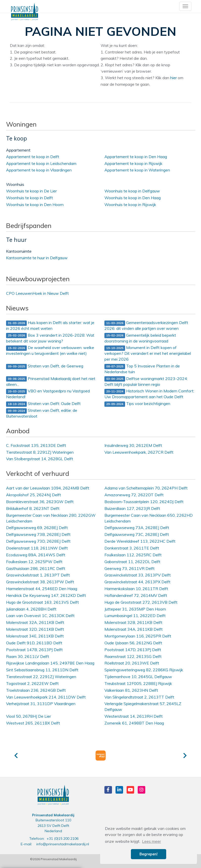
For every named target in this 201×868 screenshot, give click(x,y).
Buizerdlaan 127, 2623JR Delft (132, 508)
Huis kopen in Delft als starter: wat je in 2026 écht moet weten (50, 325)
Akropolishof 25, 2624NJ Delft (34, 495)
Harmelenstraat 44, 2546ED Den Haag (42, 589)
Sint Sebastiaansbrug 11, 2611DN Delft (42, 670)
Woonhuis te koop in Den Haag (133, 198)
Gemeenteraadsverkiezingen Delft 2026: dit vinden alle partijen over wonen (146, 325)
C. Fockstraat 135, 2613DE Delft (36, 445)
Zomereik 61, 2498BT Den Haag (134, 723)
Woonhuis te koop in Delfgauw (132, 191)
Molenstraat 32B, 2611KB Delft (133, 622)
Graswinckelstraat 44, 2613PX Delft (137, 582)
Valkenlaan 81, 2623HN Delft (131, 690)
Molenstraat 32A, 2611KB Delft (35, 622)
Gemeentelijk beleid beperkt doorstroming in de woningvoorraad (140, 338)
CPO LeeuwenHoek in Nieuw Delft (37, 293)
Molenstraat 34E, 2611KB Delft (35, 636)
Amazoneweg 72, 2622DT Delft (134, 495)
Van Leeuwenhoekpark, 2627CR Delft (139, 452)
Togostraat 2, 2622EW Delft (32, 683)
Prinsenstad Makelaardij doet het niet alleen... (51, 381)
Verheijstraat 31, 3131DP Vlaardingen (41, 704)
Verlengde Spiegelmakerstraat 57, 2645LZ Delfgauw (143, 706)
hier (174, 78)
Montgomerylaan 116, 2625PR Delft (138, 636)
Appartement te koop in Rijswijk (133, 163)
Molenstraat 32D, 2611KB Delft (35, 629)
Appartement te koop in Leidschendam (41, 163)
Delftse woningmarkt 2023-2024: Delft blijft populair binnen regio (146, 381)
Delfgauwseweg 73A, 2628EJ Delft (137, 528)
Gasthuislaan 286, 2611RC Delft (36, 568)
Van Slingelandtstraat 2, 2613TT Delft (139, 697)
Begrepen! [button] (149, 854)
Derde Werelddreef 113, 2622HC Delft (140, 541)
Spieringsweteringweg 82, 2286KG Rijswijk (144, 670)
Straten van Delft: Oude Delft (43, 404)
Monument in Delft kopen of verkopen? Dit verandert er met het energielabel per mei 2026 (148, 353)
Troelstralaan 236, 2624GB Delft (36, 690)
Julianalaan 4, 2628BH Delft (31, 609)
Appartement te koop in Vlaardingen (39, 170)
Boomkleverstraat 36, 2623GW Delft (40, 502)
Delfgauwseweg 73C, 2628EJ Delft (137, 534)
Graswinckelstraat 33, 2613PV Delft (138, 575)
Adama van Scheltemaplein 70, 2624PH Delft (146, 488)
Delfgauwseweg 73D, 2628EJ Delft (38, 541)
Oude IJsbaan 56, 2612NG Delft (133, 643)
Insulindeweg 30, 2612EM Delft (133, 445)
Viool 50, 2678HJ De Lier (28, 716)
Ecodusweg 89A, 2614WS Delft (36, 555)
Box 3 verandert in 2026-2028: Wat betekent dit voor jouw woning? (50, 338)
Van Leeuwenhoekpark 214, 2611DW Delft (46, 697)
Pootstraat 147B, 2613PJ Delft (34, 650)
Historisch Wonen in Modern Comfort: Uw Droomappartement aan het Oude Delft (149, 394)
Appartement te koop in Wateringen (137, 170)
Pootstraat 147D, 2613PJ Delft (133, 650)
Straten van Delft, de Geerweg (45, 366)
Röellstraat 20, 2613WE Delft (132, 663)
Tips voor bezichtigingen (137, 404)
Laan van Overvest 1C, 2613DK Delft (40, 616)
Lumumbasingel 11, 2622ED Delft (135, 616)
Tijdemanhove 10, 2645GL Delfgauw (138, 677)
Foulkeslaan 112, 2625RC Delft (133, 555)
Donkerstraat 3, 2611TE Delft (132, 548)
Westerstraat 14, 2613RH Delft (134, 716)
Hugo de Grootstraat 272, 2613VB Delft (141, 602)
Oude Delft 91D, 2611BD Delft (34, 643)
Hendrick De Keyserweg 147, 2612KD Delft (46, 595)
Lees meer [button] (151, 841)
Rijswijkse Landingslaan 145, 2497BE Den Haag (50, 663)
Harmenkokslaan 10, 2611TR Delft (136, 589)
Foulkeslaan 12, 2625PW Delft (34, 562)
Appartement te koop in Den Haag (136, 157)
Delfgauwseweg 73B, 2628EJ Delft (38, 534)
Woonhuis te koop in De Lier (31, 191)
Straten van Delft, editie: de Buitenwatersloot (42, 413)
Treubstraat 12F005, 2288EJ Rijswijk (138, 683)
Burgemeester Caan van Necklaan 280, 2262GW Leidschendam (51, 518)
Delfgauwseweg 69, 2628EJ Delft (37, 528)
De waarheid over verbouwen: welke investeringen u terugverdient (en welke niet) (50, 350)
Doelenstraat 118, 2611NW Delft (37, 548)
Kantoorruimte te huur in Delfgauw (37, 258)
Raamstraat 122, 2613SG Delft (133, 656)
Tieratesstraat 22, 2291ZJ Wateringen (41, 677)
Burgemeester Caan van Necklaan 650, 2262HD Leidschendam (149, 518)
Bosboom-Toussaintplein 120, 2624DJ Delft (144, 502)
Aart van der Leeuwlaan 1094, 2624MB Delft (48, 488)
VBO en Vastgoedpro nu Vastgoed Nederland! (48, 394)
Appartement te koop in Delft (33, 157)
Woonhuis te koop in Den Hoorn (35, 205)
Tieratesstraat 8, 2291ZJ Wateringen (40, 452)
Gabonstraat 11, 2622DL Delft (132, 562)
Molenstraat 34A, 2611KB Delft (134, 629)
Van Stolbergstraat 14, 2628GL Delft (40, 459)
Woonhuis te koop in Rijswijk (130, 205)
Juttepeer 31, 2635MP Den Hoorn (135, 609)
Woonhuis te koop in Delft (30, 198)
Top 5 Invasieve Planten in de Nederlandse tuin (142, 369)
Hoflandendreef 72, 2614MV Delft (136, 595)
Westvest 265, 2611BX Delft (33, 723)
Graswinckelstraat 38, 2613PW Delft (40, 582)
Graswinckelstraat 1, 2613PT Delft (38, 575)
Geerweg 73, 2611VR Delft (130, 568)
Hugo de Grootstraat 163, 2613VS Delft (42, 602)
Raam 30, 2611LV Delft (28, 656)
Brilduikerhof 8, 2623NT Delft (33, 508)
